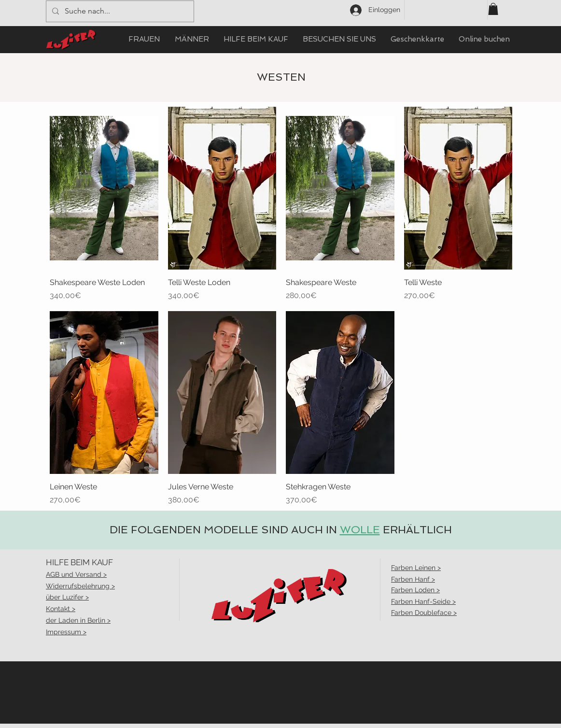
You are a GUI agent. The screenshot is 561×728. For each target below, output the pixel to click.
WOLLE (360, 529)
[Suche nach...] (119, 11)
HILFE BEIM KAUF (79, 562)
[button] (493, 9)
